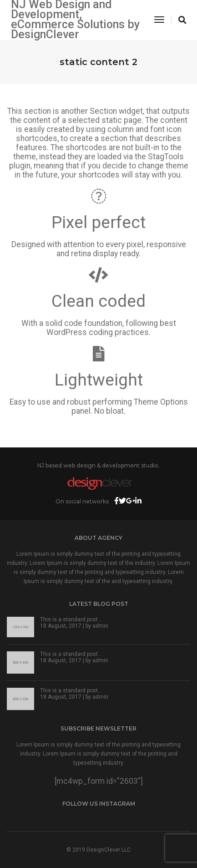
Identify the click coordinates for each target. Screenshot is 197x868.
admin (100, 626)
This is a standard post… (71, 619)
